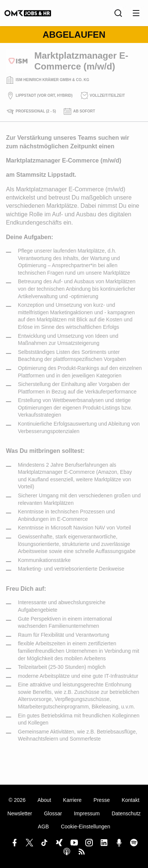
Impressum (87, 813)
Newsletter (20, 813)
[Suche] (118, 13)
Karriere (72, 800)
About (44, 800)
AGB (44, 827)
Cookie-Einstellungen (85, 827)
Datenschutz (126, 813)
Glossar (53, 813)
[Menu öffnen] (136, 13)
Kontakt (130, 800)
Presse (102, 800)
